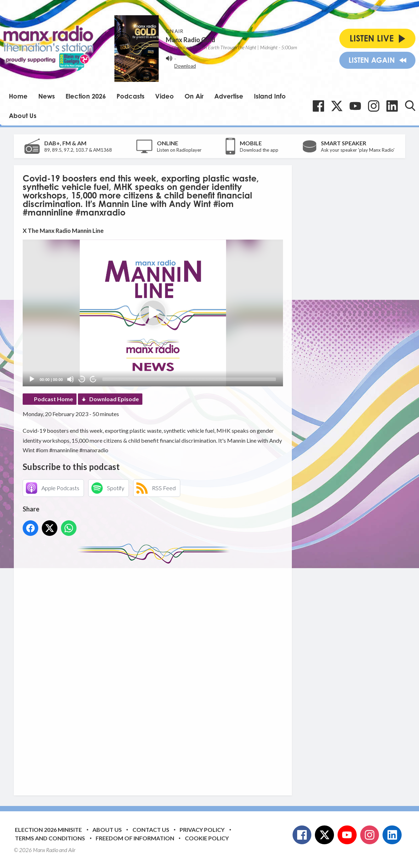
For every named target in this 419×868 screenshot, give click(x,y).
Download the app (259, 150)
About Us (23, 116)
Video (165, 96)
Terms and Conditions (50, 838)
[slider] (189, 379)
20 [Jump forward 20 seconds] (93, 379)
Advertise (229, 96)
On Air (194, 96)
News (47, 96)
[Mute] (70, 379)
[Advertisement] (155, 674)
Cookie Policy (207, 838)
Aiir (72, 850)
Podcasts (131, 96)
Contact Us (151, 830)
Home (18, 96)
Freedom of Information (135, 838)
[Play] (32, 379)
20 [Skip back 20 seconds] (82, 379)
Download (185, 66)
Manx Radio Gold (191, 40)
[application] (153, 313)
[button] (153, 313)
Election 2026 (86, 96)
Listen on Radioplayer (179, 150)
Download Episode (114, 399)
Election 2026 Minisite (48, 830)
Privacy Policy (202, 830)
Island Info (270, 96)
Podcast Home (53, 399)
